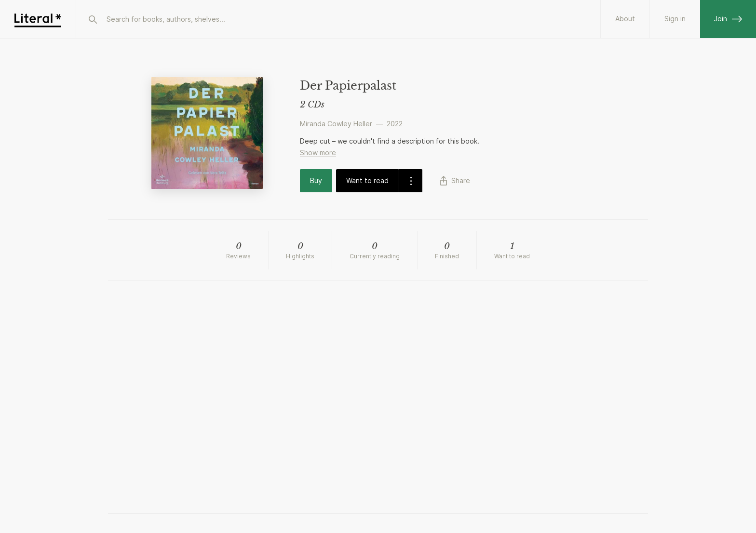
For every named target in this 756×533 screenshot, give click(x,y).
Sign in (675, 19)
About (568, 19)
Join (728, 19)
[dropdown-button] (411, 181)
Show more (318, 153)
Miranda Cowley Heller (336, 124)
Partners (621, 19)
